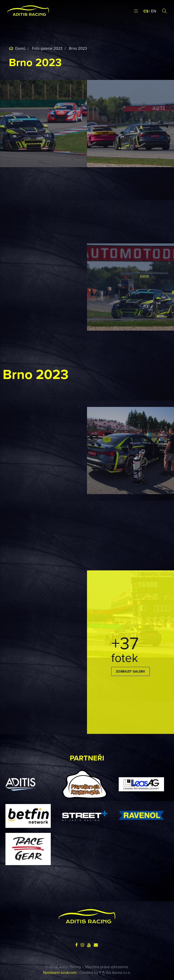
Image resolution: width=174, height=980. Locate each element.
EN (154, 11)
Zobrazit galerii (130, 671)
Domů (20, 48)
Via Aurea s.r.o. (115, 973)
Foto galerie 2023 (47, 48)
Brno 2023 (78, 48)
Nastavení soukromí (60, 973)
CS (146, 11)
